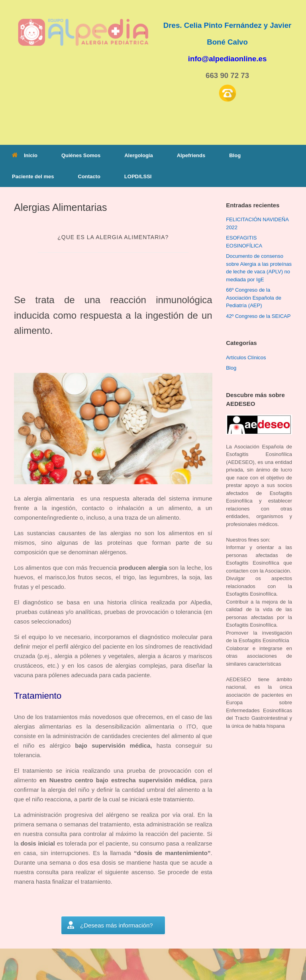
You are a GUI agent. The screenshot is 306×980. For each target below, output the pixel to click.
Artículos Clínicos (246, 358)
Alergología (139, 155)
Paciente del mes (33, 176)
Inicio (25, 155)
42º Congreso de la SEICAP (258, 316)
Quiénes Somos (81, 155)
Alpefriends (191, 155)
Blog (235, 155)
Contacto (89, 176)
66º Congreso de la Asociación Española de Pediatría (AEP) (254, 298)
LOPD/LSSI (138, 176)
